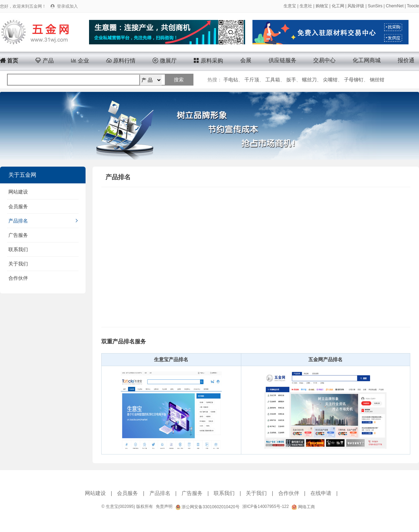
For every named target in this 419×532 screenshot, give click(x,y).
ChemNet (395, 6)
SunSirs (375, 6)
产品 (44, 61)
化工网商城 (367, 60)
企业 (80, 61)
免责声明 (164, 507)
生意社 (306, 6)
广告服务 (18, 235)
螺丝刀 (309, 80)
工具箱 (273, 80)
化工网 (338, 6)
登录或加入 (67, 6)
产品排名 (18, 221)
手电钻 (231, 80)
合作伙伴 (18, 278)
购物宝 (322, 6)
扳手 (291, 80)
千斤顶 (252, 80)
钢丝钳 (377, 80)
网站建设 (18, 192)
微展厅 (164, 61)
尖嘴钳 (330, 80)
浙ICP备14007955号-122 (266, 507)
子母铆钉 (354, 80)
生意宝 (290, 6)
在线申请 (321, 493)
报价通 (406, 60)
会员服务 (18, 206)
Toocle (413, 6)
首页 (9, 61)
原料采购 (208, 61)
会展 (246, 60)
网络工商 (303, 507)
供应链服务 (282, 60)
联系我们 (18, 249)
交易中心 (324, 60)
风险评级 (356, 6)
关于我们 (18, 264)
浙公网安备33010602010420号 (207, 507)
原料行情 (121, 61)
